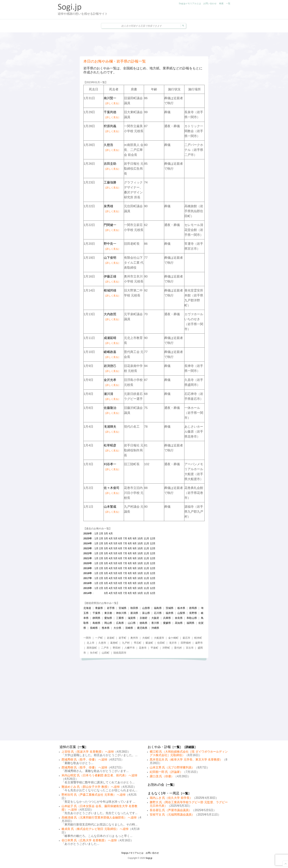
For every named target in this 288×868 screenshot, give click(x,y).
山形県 (146, 608)
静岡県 (96, 618)
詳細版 (190, 747)
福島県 (158, 608)
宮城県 (123, 608)
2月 (101, 533)
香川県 (155, 623)
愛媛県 (167, 623)
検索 (221, 3)
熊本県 (106, 628)
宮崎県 (129, 628)
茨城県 (170, 608)
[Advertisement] (144, 44)
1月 (96, 533)
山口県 (132, 623)
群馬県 (193, 608)
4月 (111, 533)
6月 (120, 538)
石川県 (158, 613)
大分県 (117, 628)
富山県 (146, 613)
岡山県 (108, 623)
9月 (135, 538)
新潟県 (134, 613)
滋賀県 (132, 618)
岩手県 (111, 608)
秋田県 (134, 608)
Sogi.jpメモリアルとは (190, 3)
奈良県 (179, 618)
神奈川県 (121, 613)
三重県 (120, 618)
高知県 (179, 623)
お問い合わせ (210, 3)
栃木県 (181, 608)
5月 (116, 538)
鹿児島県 (142, 628)
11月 (146, 538)
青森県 (99, 608)
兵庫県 (167, 618)
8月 (130, 538)
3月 (106, 533)
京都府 (143, 618)
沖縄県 (155, 628)
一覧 (228, 3)
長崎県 (94, 628)
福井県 (170, 613)
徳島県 (143, 623)
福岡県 (190, 623)
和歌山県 (192, 618)
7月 (125, 538)
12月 (153, 538)
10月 (140, 538)
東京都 (108, 613)
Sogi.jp (149, 858)
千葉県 (96, 613)
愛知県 (108, 618)
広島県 (120, 623)
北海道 (87, 608)
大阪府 (155, 618)
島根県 (96, 623)
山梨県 (181, 613)
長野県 (193, 613)
